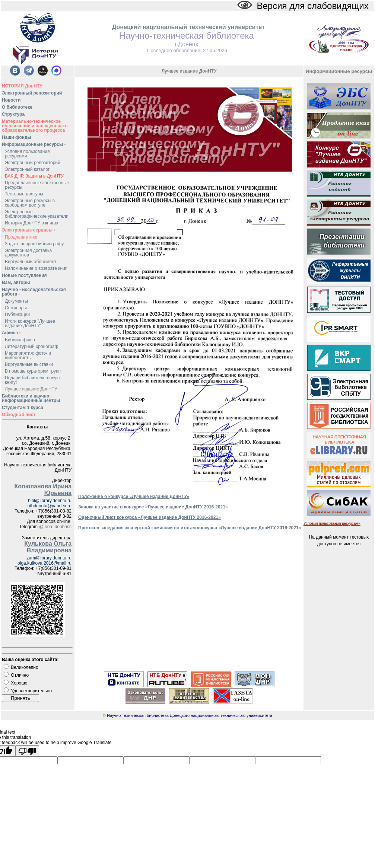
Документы (16, 301)
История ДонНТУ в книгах (31, 223)
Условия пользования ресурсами (27, 154)
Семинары (16, 308)
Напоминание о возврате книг (36, 268)
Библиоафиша (20, 340)
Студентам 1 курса (23, 408)
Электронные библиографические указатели (37, 214)
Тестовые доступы (24, 194)
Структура (13, 114)
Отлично (20, 675)
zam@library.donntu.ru (49, 558)
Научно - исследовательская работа (34, 292)
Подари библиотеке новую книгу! (32, 380)
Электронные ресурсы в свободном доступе (30, 203)
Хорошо (19, 683)
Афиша (11, 333)
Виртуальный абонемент (31, 262)
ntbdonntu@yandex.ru (50, 506)
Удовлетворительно (31, 691)
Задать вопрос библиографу (34, 244)
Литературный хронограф (31, 347)
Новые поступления (24, 275)
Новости (11, 100)
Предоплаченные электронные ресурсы (37, 185)
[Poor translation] (27, 751)
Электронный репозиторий (32, 93)
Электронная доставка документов (28, 253)
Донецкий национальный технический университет (188, 27)
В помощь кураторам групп (33, 371)
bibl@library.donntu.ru (50, 501)
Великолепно (24, 667)
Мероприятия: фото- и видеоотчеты (28, 355)
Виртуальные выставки (29, 364)
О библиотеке (17, 107)
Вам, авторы (16, 283)
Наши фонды (17, 137)
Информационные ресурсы (34, 144)
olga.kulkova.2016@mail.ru (45, 563)
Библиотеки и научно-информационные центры (31, 398)
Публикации (17, 315)
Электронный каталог (27, 169)
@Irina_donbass (55, 527)
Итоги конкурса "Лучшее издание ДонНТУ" (30, 323)
